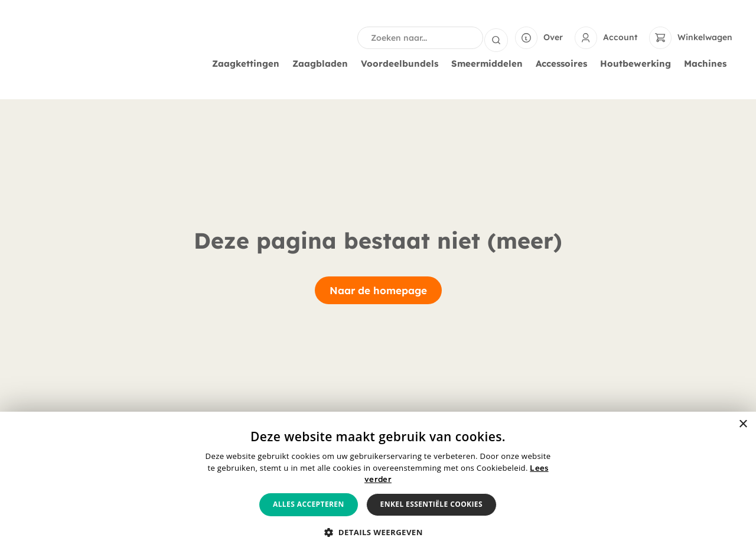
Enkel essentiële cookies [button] (431, 504)
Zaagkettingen (249, 64)
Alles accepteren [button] (309, 504)
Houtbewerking (638, 64)
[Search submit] (496, 38)
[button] (378, 533)
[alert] (378, 484)
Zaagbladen (323, 64)
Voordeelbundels (403, 64)
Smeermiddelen (490, 64)
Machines (708, 64)
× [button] (743, 424)
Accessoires (564, 64)
